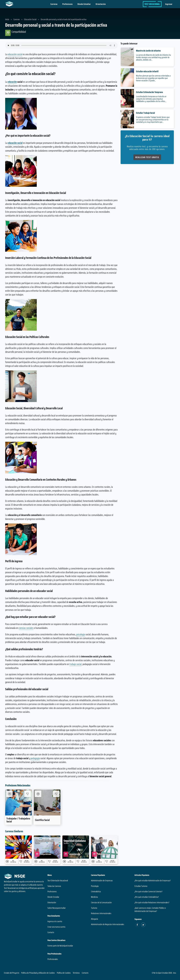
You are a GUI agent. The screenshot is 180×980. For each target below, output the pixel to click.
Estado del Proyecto (12, 973)
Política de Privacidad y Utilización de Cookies (38, 973)
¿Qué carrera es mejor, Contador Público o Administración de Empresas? (150, 910)
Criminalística (96, 892)
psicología (81, 634)
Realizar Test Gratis (147, 157)
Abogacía (94, 919)
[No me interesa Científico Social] (56, 794)
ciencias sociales (26, 628)
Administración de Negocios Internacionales (108, 924)
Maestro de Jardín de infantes (148, 51)
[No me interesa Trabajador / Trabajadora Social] (28, 794)
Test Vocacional (152, 4)
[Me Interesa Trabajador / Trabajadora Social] (9, 794)
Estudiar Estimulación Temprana (149, 92)
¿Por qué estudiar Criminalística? (147, 897)
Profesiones (67, 4)
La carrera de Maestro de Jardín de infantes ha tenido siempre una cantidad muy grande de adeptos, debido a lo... (153, 57)
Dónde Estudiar (84, 4)
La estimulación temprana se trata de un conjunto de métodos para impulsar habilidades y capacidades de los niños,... (151, 99)
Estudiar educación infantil (147, 71)
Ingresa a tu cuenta (55, 921)
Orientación (101, 4)
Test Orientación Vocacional (58, 881)
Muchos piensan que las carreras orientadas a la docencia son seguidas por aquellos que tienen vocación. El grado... (153, 78)
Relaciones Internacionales (101, 913)
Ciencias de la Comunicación (101, 902)
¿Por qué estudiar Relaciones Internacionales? (152, 902)
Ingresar (169, 4)
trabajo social (76, 664)
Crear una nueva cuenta (56, 927)
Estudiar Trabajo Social (145, 113)
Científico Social (42, 820)
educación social (15, 54)
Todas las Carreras (54, 886)
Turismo (94, 908)
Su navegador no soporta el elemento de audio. (61, 45)
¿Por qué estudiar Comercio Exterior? (148, 892)
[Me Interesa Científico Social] (38, 794)
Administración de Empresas (102, 881)
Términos (76, 973)
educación (12, 82)
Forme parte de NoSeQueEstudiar (60, 946)
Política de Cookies (64, 973)
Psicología (95, 886)
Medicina (94, 897)
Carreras (54, 4)
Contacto (51, 932)
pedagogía (35, 758)
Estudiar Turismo (141, 886)
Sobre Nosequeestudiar (57, 908)
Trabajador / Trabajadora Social (18, 820)
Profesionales (53, 959)
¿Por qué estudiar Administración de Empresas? (153, 881)
